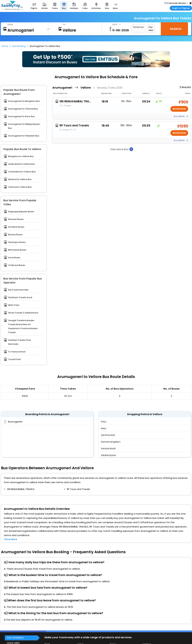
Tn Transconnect (17, 352)
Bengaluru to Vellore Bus (21, 156)
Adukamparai (108, 455)
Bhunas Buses (15, 235)
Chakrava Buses (17, 265)
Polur (104, 422)
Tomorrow (138, 27)
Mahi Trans (14, 305)
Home (5, 46)
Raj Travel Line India (18, 290)
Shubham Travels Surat (20, 297)
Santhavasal (108, 435)
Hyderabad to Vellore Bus (22, 164)
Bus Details (181, 116)
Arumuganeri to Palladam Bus (24, 136)
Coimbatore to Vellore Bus (22, 172)
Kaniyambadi (108, 448)
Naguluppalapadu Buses (21, 212)
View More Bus (122, 149)
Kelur (104, 428)
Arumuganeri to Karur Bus (21, 116)
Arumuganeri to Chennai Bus (23, 109)
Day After (151, 29)
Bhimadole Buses (17, 250)
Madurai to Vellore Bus (20, 179)
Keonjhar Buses (16, 227)
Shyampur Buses (17, 242)
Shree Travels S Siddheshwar (23, 313)
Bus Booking (19, 46)
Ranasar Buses (16, 219)
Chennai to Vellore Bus (20, 187)
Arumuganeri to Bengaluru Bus (24, 101)
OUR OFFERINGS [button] (15, 638)
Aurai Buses (14, 258)
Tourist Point (14, 359)
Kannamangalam (111, 442)
